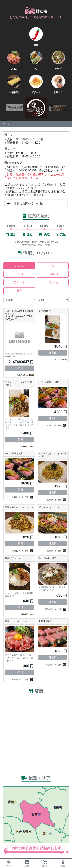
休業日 (19, 368)
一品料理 (53, 274)
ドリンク (53, 282)
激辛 (19, 291)
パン (53, 266)
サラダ (19, 274)
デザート (19, 282)
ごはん (19, 266)
